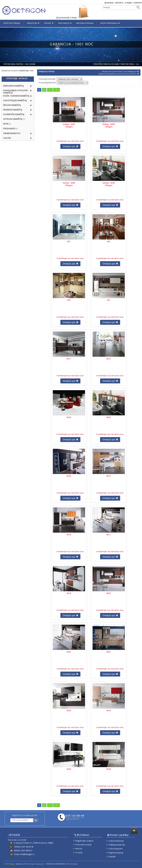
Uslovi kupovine (117, 847)
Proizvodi (32, 23)
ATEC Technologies (72, 864)
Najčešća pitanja (117, 850)
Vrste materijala (109, 23)
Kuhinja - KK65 (69, 124)
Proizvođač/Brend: (47, 83)
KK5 (69, 300)
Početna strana (12, 23)
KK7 (109, 300)
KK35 (109, 417)
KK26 (69, 476)
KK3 (109, 242)
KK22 (109, 593)
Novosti (119, 3)
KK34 (109, 711)
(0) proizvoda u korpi (66, 18)
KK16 (69, 535)
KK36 (69, 769)
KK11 (69, 359)
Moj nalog (64, 23)
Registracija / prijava (85, 841)
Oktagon (69, 127)
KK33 (69, 711)
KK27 (109, 652)
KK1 (69, 242)
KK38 (109, 769)
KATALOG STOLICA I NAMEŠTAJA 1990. (18, 71)
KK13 (109, 359)
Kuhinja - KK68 (69, 183)
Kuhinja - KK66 (109, 124)
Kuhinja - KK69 (109, 183)
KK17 (109, 535)
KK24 (69, 417)
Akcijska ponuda (85, 23)
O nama (128, 3)
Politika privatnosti (118, 845)
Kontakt (138, 3)
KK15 (109, 476)
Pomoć (48, 23)
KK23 (69, 652)
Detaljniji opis (70, 146)
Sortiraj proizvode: (47, 79)
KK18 (69, 593)
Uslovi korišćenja (117, 842)
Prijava (109, 3)
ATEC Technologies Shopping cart (34, 864)
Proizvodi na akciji (84, 844)
